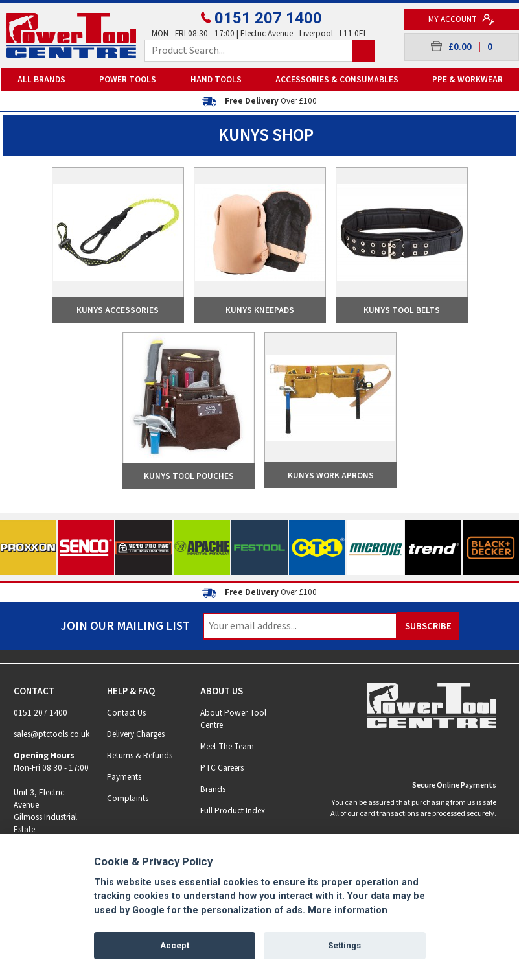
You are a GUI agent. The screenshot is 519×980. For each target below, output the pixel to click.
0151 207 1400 (260, 18)
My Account (462, 19)
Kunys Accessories (118, 310)
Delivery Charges (136, 734)
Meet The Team (227, 746)
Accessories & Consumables (337, 79)
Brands (213, 789)
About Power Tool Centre (233, 719)
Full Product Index (233, 811)
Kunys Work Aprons (331, 475)
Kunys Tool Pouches (189, 476)
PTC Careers (222, 768)
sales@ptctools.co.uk (52, 734)
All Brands (41, 79)
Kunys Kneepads (260, 310)
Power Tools (128, 79)
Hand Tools (216, 79)
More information (348, 910)
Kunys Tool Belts (402, 310)
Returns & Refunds (140, 755)
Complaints (128, 798)
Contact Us (126, 713)
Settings (344, 945)
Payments (124, 777)
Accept (175, 945)
